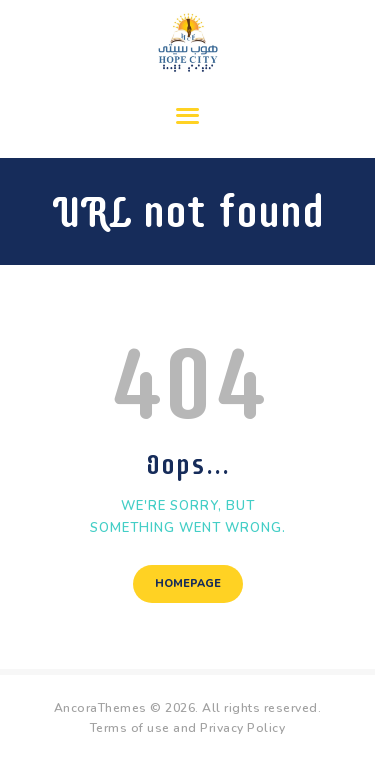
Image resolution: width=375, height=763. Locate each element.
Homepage (188, 583)
